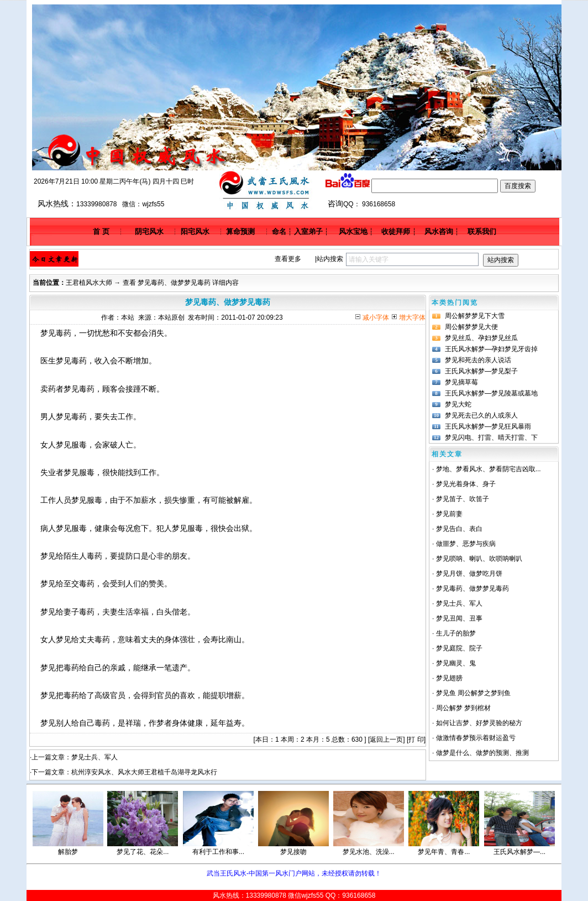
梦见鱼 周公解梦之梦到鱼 (473, 693)
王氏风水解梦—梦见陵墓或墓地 (491, 393)
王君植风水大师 (89, 283)
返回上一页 (386, 739)
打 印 (416, 739)
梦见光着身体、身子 (466, 484)
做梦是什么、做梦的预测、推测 (482, 753)
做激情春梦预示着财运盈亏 (476, 738)
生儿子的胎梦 (456, 633)
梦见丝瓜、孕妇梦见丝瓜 (481, 338)
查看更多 (288, 259)
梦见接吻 (293, 852)
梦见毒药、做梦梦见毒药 (473, 588)
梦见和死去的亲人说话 (478, 360)
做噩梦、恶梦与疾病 (466, 544)
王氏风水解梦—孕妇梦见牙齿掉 (491, 349)
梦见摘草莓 (461, 382)
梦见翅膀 (449, 678)
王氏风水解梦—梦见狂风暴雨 (488, 426)
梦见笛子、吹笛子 (463, 499)
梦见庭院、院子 (459, 648)
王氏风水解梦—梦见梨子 (481, 371)
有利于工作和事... (218, 852)
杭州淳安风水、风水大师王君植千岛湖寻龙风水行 (144, 772)
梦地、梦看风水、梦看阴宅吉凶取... (489, 469)
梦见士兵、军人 (95, 757)
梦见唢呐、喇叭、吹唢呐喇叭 (479, 559)
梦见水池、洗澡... (369, 852)
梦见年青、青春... (444, 852)
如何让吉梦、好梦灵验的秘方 (479, 723)
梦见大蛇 (458, 404)
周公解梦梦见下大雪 (475, 316)
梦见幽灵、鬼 (456, 663)
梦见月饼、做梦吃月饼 (469, 574)
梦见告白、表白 (459, 529)
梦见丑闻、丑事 (459, 618)
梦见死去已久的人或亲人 (481, 415)
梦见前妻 (449, 514)
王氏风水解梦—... (519, 852)
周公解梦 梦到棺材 (463, 708)
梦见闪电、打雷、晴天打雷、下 (491, 438)
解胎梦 (68, 852)
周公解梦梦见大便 (471, 327)
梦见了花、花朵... (143, 852)
